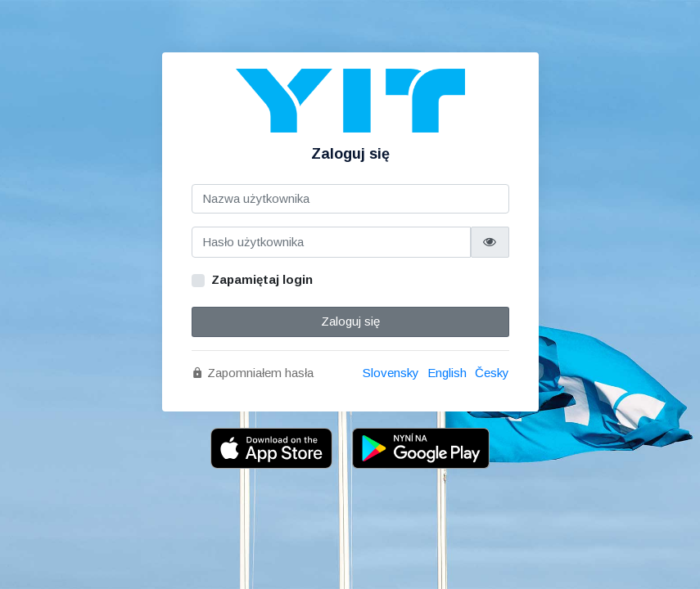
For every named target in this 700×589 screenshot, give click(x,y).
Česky (492, 373)
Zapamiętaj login (262, 279)
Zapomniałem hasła (253, 373)
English (447, 373)
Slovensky (391, 373)
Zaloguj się (350, 321)
